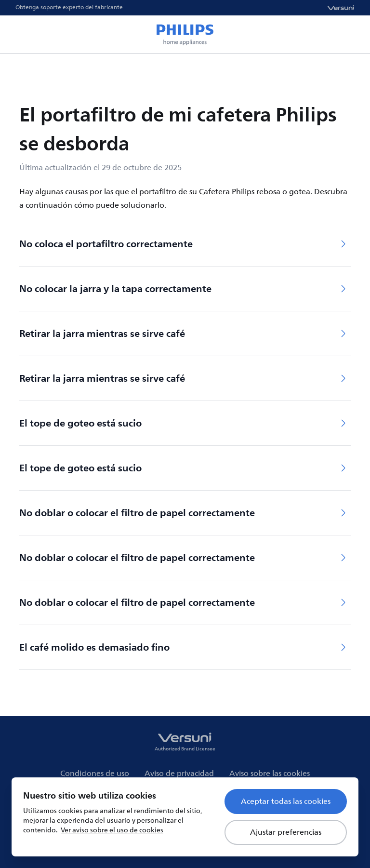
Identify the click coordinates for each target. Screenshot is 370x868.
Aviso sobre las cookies (270, 774)
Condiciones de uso (95, 774)
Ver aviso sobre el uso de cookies (112, 830)
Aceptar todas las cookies (286, 801)
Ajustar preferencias (286, 832)
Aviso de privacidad (179, 774)
